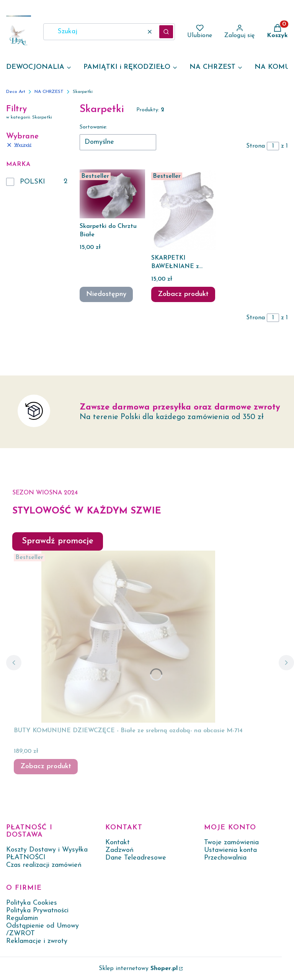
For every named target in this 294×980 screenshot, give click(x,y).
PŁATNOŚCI (26, 857)
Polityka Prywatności (37, 911)
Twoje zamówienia (231, 843)
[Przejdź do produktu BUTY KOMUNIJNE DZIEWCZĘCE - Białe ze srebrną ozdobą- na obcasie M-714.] (128, 637)
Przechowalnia (225, 858)
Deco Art (16, 92)
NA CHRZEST (49, 92)
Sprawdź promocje (58, 541)
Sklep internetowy (138, 969)
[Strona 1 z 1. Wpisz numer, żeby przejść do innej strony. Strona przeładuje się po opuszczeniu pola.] (273, 146)
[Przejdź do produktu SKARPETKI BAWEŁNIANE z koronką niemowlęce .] (184, 210)
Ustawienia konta (230, 850)
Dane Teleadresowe (136, 858)
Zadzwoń (119, 850)
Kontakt (118, 843)
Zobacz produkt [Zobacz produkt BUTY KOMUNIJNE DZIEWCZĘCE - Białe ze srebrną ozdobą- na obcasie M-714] (46, 766)
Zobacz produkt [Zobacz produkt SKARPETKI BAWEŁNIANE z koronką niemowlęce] (183, 294)
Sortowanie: (93, 127)
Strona (256, 146)
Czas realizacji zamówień (44, 865)
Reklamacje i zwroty (37, 941)
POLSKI (33, 182)
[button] (166, 32)
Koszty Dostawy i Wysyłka (47, 850)
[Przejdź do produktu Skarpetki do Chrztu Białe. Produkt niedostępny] (112, 194)
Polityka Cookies (32, 903)
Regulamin (22, 918)
